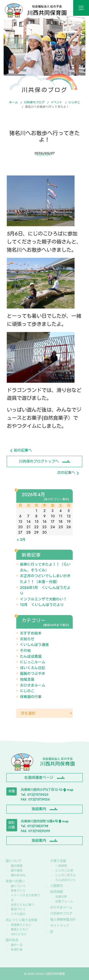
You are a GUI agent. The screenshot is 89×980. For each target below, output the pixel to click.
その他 (25, 651)
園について (14, 861)
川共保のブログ (34, 102)
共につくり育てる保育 (21, 920)
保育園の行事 (31, 697)
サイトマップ (60, 926)
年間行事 (17, 950)
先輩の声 (61, 897)
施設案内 (39, 809)
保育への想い (15, 881)
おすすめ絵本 (31, 633)
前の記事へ (21, 450)
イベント (56, 102)
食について (18, 886)
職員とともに (20, 929)
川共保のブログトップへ (39, 461)
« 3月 (21, 540)
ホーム (13, 102)
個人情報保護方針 (63, 920)
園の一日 (17, 945)
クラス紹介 (18, 914)
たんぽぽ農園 (31, 656)
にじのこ (74, 102)
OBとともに (19, 934)
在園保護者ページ (39, 778)
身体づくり (18, 891)
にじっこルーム (33, 662)
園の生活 (12, 940)
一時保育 (61, 866)
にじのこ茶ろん (66, 875)
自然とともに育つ (23, 905)
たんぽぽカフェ (66, 880)
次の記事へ (68, 473)
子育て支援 (58, 861)
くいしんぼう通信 (34, 645)
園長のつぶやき (33, 674)
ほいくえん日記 (33, 668)
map (68, 790)
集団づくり (18, 909)
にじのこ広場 (64, 870)
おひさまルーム (33, 685)
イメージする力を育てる (26, 898)
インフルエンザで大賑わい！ (43, 599)
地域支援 (27, 679)
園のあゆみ (18, 875)
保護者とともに (21, 925)
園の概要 (17, 866)
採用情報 (56, 892)
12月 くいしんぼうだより (42, 605)
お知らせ (27, 639)
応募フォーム (64, 901)
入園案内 (56, 886)
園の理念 (17, 870)
